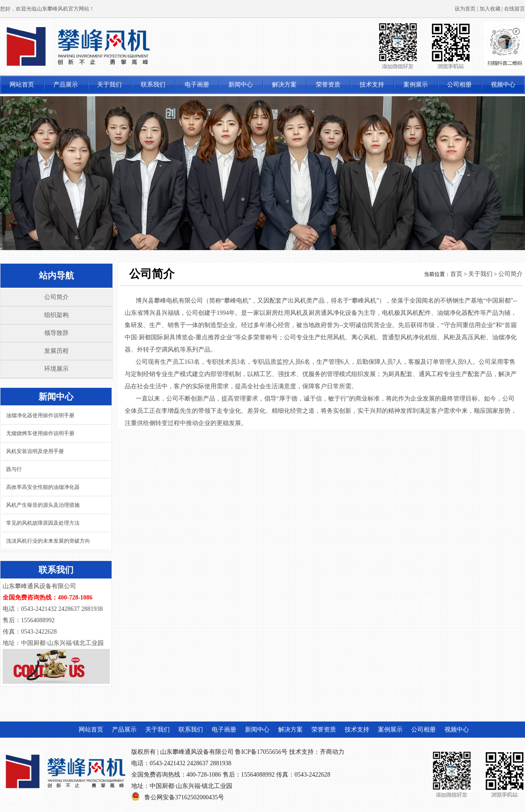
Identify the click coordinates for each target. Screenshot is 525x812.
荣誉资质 (328, 85)
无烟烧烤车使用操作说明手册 (40, 433)
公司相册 (459, 85)
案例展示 (416, 85)
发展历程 (56, 351)
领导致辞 (56, 333)
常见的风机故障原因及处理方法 (43, 523)
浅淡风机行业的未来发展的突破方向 (48, 541)
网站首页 (22, 85)
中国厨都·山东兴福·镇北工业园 (191, 786)
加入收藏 (490, 9)
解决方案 (284, 85)
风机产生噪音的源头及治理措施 (43, 505)
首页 (456, 274)
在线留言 (514, 9)
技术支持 (372, 85)
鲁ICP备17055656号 (261, 752)
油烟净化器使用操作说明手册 (40, 415)
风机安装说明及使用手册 (35, 451)
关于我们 (109, 85)
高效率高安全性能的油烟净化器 (43, 487)
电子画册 (197, 85)
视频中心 (503, 85)
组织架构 (56, 315)
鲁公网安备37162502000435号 (184, 797)
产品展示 (66, 85)
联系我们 (153, 85)
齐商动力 (332, 752)
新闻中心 (241, 85)
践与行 (14, 469)
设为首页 (465, 9)
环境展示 (56, 369)
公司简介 (56, 297)
